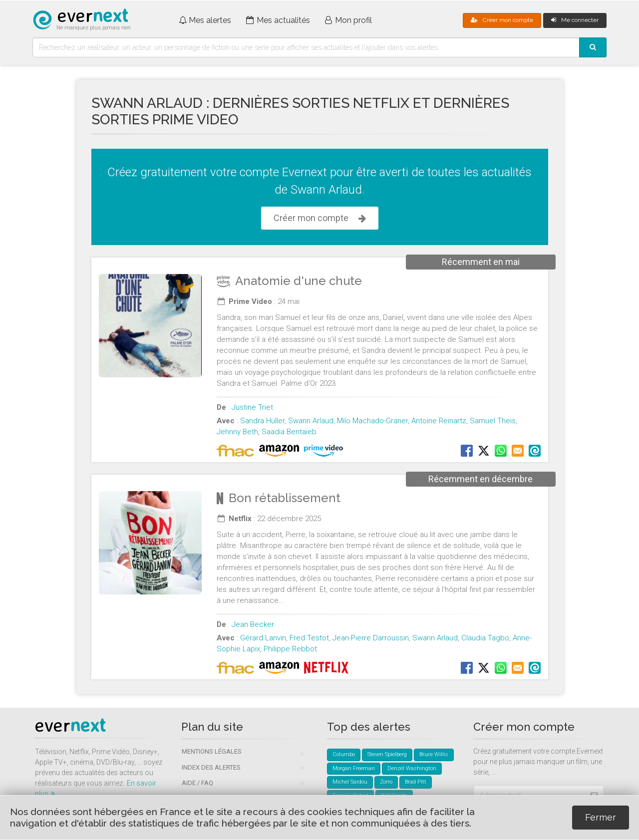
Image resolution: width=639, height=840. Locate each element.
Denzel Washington (412, 768)
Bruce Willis (434, 754)
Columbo (344, 754)
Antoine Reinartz (439, 421)
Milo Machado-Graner (372, 421)
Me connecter (575, 20)
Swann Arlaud (311, 421)
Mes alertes (205, 20)
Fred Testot (309, 638)
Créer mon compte (502, 20)
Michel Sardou (350, 782)
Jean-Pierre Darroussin (371, 638)
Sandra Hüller (262, 421)
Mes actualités (278, 20)
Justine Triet (252, 407)
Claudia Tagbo (485, 638)
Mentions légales (212, 751)
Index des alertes (211, 767)
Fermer (601, 817)
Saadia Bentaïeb (289, 432)
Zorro (386, 782)
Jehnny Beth (237, 432)
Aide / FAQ (197, 783)
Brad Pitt (416, 782)
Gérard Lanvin (263, 638)
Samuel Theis (493, 421)
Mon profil (349, 20)
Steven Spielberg (387, 754)
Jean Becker (253, 624)
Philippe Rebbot (290, 649)
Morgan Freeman (354, 768)
